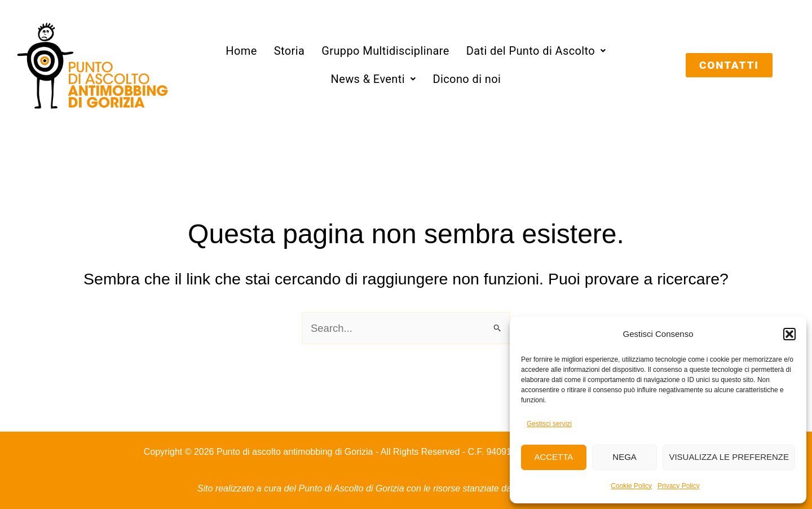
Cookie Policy (631, 486)
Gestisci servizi (549, 424)
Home (241, 51)
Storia (290, 51)
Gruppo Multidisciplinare (385, 51)
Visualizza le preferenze (729, 457)
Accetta (553, 457)
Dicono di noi (467, 79)
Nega (625, 457)
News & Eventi (373, 79)
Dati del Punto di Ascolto (536, 51)
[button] (789, 334)
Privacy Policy (679, 486)
